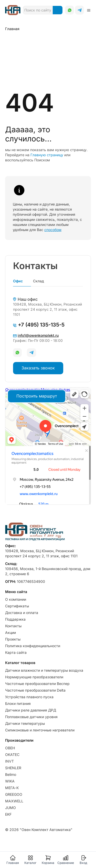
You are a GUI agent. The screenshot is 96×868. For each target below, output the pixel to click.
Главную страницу (47, 155)
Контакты (13, 626)
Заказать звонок (38, 368)
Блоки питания (18, 703)
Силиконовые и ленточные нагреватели (40, 730)
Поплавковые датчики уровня (31, 717)
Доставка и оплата (22, 613)
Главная (13, 860)
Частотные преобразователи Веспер (37, 684)
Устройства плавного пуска (29, 697)
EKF (8, 814)
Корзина (48, 860)
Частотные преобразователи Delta (35, 690)
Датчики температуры (25, 723)
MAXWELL (14, 801)
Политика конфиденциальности (33, 646)
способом (53, 230)
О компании (16, 599)
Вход (83, 860)
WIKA (10, 781)
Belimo (11, 774)
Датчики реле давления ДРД (31, 710)
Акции (10, 632)
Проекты (13, 639)
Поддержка (15, 619)
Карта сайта (16, 652)
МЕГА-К (12, 788)
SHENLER (13, 768)
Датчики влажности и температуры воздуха (44, 670)
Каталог (30, 860)
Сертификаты (17, 606)
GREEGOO (14, 794)
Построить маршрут (37, 396)
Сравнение (66, 860)
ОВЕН (10, 748)
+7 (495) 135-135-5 (39, 325)
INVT (9, 761)
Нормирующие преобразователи (34, 677)
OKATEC (12, 755)
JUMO (10, 808)
